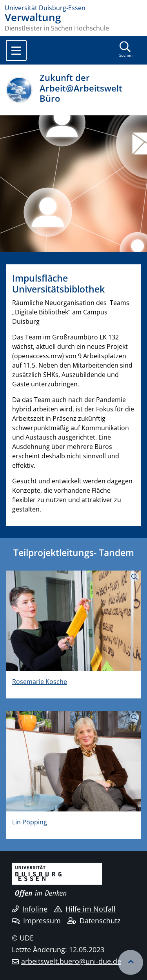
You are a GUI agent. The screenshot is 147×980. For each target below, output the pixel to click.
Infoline (30, 909)
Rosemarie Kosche (40, 682)
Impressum (36, 921)
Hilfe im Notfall (85, 909)
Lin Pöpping (30, 822)
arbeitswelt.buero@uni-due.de (71, 961)
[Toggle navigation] (16, 50)
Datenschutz (94, 921)
